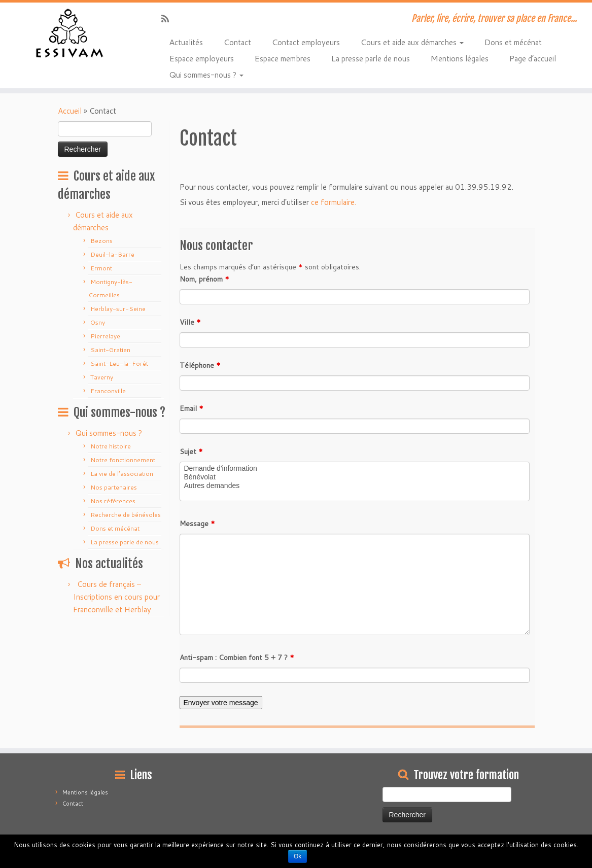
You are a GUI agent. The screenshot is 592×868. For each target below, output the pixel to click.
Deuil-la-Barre (112, 254)
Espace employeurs (201, 58)
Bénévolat (355, 477)
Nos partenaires (114, 487)
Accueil (70, 111)
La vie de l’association (122, 474)
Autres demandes (355, 486)
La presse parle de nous (370, 58)
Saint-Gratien (110, 350)
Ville (190, 322)
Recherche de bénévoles (126, 515)
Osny (98, 322)
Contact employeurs (306, 42)
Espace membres (282, 58)
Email (191, 408)
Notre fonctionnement (123, 460)
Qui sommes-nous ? (206, 74)
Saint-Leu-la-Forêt (119, 363)
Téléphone (200, 365)
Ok (298, 856)
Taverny (102, 377)
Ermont (101, 268)
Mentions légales (459, 58)
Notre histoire (111, 446)
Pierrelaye (105, 336)
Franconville (108, 391)
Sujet (191, 452)
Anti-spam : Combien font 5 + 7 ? (237, 657)
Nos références (113, 501)
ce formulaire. (334, 202)
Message (197, 524)
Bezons (101, 241)
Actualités (186, 42)
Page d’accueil (532, 58)
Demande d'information (355, 468)
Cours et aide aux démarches (412, 42)
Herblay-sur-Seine (118, 309)
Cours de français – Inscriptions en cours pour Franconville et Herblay (116, 597)
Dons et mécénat (513, 42)
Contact (237, 42)
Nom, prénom (204, 279)
